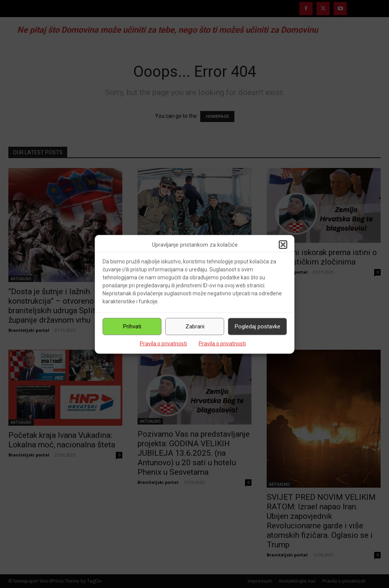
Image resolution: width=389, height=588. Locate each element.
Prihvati (132, 326)
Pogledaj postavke (258, 326)
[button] (283, 245)
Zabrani (195, 326)
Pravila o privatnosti (163, 343)
